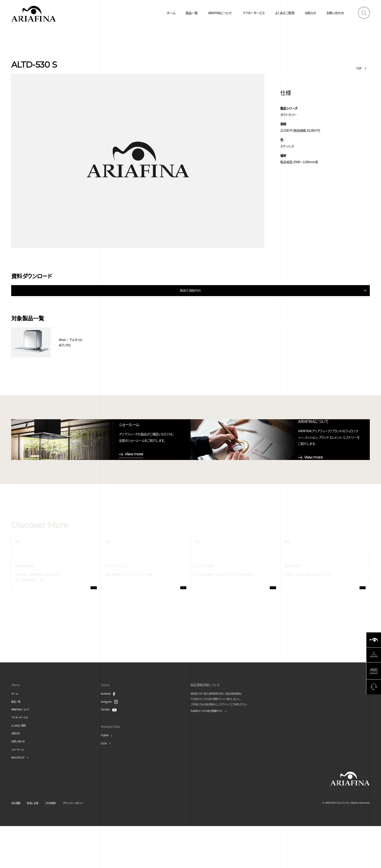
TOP (359, 68)
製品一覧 (192, 13)
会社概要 (17, 844)
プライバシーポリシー (87, 844)
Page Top (374, 729)
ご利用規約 (59, 844)
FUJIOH (106, 777)
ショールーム (20, 791)
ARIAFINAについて (220, 13)
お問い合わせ (335, 13)
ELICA (105, 785)
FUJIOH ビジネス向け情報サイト (212, 753)
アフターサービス (254, 13)
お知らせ (310, 13)
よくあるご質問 (285, 13)
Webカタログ (20, 799)
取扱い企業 (37, 844)
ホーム (171, 13)
